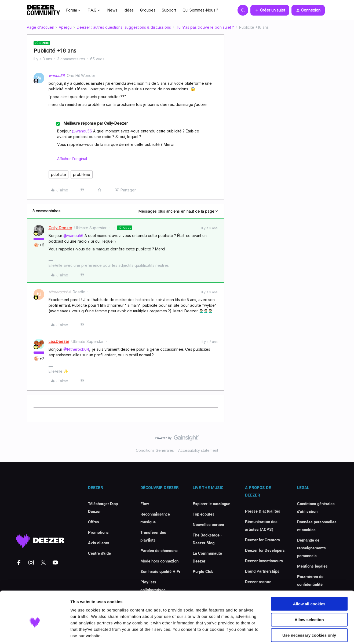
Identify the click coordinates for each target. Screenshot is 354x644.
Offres (94, 522)
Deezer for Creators (262, 540)
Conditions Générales (155, 450)
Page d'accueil (40, 27)
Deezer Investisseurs (264, 561)
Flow (145, 504)
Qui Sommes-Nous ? (200, 10)
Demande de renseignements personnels (311, 548)
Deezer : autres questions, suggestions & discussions (124, 27)
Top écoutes (204, 514)
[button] (270, 10)
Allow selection (309, 594)
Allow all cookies (309, 578)
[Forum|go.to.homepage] (43, 10)
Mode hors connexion (159, 561)
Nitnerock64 (60, 292)
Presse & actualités (263, 511)
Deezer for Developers (265, 550)
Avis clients (99, 543)
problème (82, 174)
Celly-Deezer (60, 228)
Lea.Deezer (59, 341)
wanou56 (57, 75)
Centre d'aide (99, 553)
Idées (129, 10)
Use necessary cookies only (309, 610)
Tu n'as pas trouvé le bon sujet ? (205, 27)
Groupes (148, 10)
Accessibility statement (198, 450)
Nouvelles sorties (208, 524)
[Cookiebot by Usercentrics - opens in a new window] (35, 634)
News (112, 10)
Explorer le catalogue (211, 504)
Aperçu (65, 27)
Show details (282, 633)
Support (169, 10)
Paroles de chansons (159, 550)
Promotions (98, 532)
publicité (59, 174)
